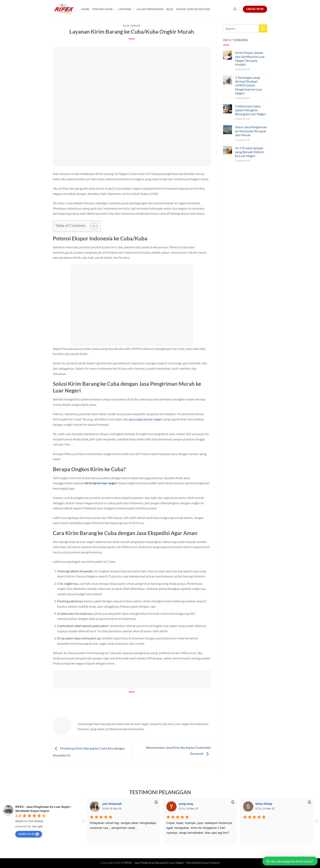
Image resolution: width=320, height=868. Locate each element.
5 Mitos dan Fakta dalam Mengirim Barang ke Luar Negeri (251, 110)
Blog (170, 9)
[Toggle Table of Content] (92, 226)
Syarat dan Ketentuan (193, 9)
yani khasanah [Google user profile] (112, 804)
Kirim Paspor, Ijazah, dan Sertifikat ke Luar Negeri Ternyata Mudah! (250, 58)
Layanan (126, 9)
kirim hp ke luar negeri (101, 483)
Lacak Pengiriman (150, 9)
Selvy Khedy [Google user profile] (264, 804)
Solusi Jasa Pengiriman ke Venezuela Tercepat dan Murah (251, 131)
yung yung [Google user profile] (186, 804)
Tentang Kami (104, 9)
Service (135, 26)
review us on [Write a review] (29, 834)
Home (85, 9)
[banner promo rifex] (132, 679)
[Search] (235, 9)
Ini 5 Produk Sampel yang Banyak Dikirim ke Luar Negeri (249, 152)
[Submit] (263, 28)
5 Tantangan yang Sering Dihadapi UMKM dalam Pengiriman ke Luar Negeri (249, 85)
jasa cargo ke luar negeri (146, 419)
